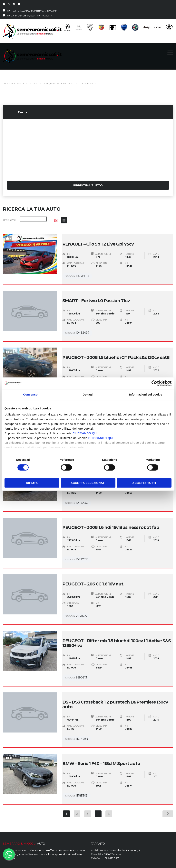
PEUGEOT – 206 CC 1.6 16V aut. (93, 555)
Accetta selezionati (88, 483)
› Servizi (96, 843)
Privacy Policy (111, 858)
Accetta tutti (144, 483)
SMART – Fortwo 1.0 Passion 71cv (96, 292)
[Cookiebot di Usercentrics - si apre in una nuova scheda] (154, 383)
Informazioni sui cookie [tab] (146, 394)
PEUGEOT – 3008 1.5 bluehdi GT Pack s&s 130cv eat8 (116, 345)
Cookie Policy (130, 858)
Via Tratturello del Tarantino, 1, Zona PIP (32, 11)
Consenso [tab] (30, 394)
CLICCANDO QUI (85, 433)
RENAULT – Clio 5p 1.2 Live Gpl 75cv (98, 240)
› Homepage (98, 835)
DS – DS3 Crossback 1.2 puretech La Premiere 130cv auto (115, 667)
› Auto (94, 839)
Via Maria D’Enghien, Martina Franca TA (29, 16)
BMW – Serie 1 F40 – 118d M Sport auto (101, 722)
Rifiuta (32, 483)
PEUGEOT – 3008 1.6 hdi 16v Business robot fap (111, 502)
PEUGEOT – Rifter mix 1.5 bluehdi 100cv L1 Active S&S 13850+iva (117, 610)
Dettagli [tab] (88, 394)
